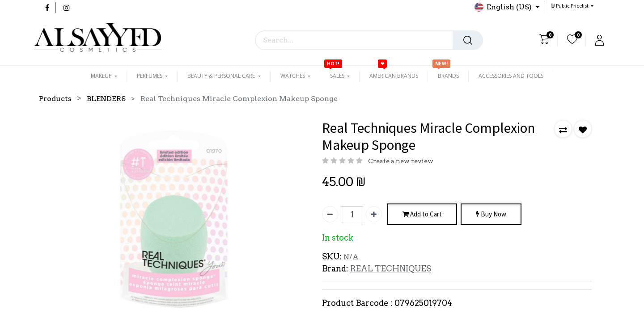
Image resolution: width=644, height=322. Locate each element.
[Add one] (374, 214)
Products (55, 99)
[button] (572, 6)
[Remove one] (330, 214)
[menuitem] (394, 76)
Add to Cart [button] (422, 214)
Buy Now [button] (491, 214)
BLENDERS (106, 99)
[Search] (468, 40)
